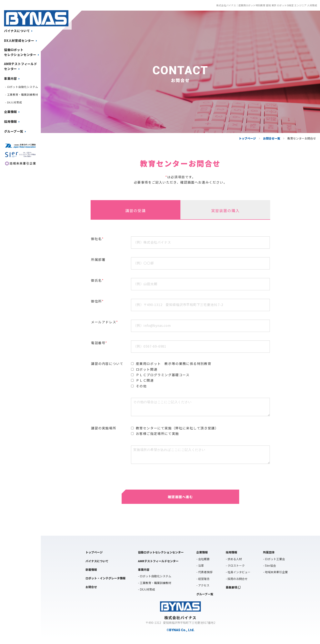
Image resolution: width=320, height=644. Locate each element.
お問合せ (91, 592)
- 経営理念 (203, 584)
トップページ (247, 138)
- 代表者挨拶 (204, 577)
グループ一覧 (16, 131)
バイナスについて (19, 31)
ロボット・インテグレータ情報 (106, 584)
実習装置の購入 (225, 213)
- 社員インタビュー (238, 577)
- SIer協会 (269, 571)
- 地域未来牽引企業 (275, 577)
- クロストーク (235, 571)
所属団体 (269, 558)
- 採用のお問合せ (237, 584)
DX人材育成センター (21, 41)
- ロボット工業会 (274, 564)
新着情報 (91, 575)
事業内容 (13, 79)
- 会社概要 (203, 564)
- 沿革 (200, 571)
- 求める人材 (234, 564)
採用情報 (13, 122)
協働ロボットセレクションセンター (22, 52)
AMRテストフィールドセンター (21, 66)
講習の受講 (136, 213)
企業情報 (13, 112)
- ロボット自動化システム (22, 87)
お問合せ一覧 (272, 138)
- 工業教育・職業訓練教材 (22, 95)
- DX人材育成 (13, 102)
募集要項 (233, 593)
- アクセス (203, 591)
